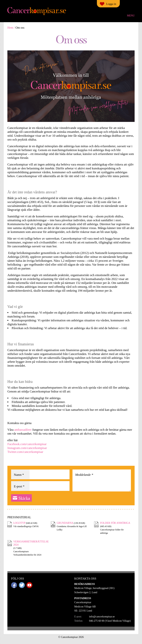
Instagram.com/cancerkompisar (27, 448)
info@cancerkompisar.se (102, 617)
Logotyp (19, 523)
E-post (19, 486)
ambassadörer (23, 430)
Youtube (29, 585)
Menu (131, 16)
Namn (19, 475)
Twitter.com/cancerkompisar (26, 452)
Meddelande (84, 475)
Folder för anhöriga (115, 523)
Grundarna (65, 523)
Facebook (14, 585)
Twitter (22, 585)
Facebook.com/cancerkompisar (27, 444)
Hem (10, 28)
